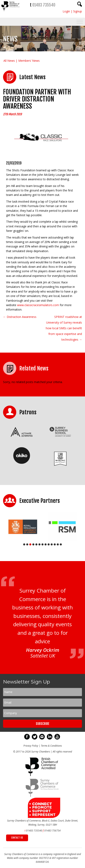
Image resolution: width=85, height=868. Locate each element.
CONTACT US (17, 838)
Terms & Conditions (51, 746)
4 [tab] (33, 544)
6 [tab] (39, 544)
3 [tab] (30, 544)
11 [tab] (55, 544)
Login (66, 11)
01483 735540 (44, 5)
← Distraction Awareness (20, 317)
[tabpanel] (23, 527)
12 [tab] (58, 544)
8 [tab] (46, 544)
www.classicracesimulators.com (38, 305)
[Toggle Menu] (80, 22)
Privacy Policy (31, 746)
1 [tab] (24, 544)
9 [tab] (49, 544)
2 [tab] (27, 544)
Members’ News (29, 61)
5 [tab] (36, 544)
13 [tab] (61, 544)
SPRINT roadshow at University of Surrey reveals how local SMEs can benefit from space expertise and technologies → (64, 328)
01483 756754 (52, 831)
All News (9, 61)
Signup (78, 11)
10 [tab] (52, 544)
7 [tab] (42, 544)
